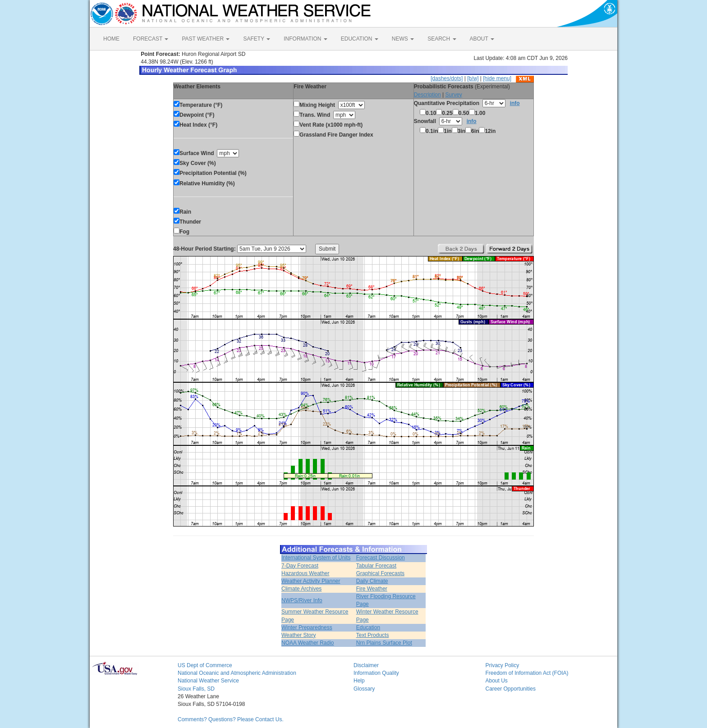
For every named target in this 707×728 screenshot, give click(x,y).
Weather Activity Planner (311, 581)
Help (359, 681)
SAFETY (257, 39)
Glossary (364, 689)
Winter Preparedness (307, 627)
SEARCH (442, 39)
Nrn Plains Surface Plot (384, 643)
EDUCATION (360, 39)
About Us (497, 681)
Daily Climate (372, 581)
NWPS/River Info (302, 600)
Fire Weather (372, 589)
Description (427, 95)
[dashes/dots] (447, 78)
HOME (111, 39)
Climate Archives (301, 589)
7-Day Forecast (300, 566)
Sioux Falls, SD (196, 689)
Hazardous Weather (305, 573)
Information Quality (376, 673)
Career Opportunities (511, 689)
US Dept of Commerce (205, 665)
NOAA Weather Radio (308, 643)
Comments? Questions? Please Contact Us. (231, 719)
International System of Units (316, 558)
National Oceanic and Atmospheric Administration (237, 673)
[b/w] (473, 78)
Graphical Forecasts (380, 573)
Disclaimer (366, 665)
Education (368, 627)
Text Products (373, 635)
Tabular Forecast (376, 566)
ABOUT (482, 39)
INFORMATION (305, 39)
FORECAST (151, 39)
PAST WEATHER (206, 39)
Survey (453, 95)
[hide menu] (497, 78)
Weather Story (298, 635)
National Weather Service (208, 681)
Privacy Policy (503, 665)
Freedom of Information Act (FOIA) (527, 673)
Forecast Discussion (381, 558)
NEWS (403, 39)
